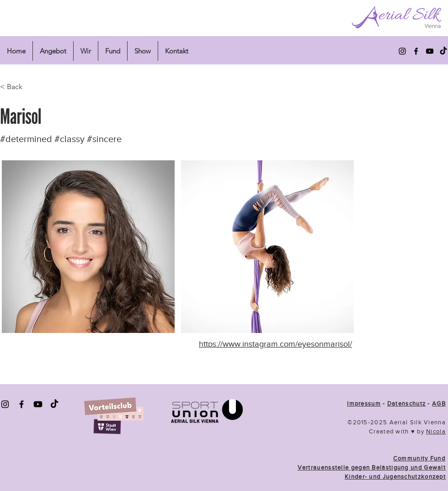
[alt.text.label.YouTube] (430, 51)
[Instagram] (5, 404)
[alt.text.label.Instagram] (402, 51)
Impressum (364, 404)
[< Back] (30, 87)
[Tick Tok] (443, 51)
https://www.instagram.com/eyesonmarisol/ (275, 344)
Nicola (436, 431)
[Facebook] (21, 404)
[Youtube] (38, 404)
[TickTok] (54, 404)
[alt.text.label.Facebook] (416, 51)
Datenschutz (406, 404)
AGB (439, 404)
